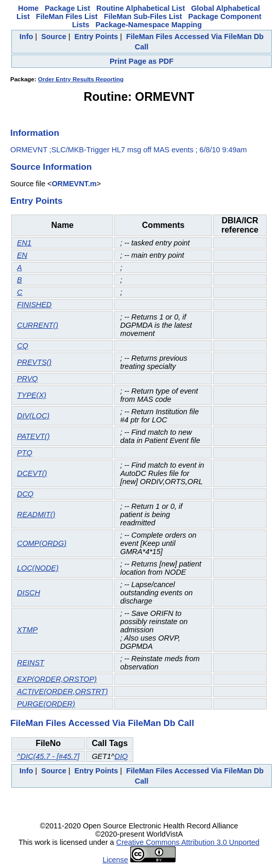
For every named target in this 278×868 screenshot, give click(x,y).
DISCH (29, 593)
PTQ (25, 453)
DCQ (25, 494)
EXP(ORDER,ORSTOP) (57, 679)
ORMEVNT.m (74, 184)
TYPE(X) (32, 395)
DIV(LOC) (33, 416)
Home (28, 8)
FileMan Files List (67, 16)
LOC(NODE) (38, 568)
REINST (31, 663)
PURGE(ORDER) (46, 704)
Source (54, 37)
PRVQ (28, 379)
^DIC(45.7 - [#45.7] (48, 756)
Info (26, 37)
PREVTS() (34, 362)
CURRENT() (38, 325)
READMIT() (36, 515)
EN (22, 255)
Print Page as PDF (142, 61)
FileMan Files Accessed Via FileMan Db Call (102, 723)
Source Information (51, 167)
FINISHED (34, 305)
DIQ (121, 756)
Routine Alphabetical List (141, 8)
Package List (67, 8)
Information (35, 133)
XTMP (27, 630)
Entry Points (97, 37)
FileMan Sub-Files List (143, 16)
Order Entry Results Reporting (81, 79)
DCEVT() (32, 473)
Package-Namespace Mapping (149, 25)
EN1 (24, 243)
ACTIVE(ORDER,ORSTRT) (62, 692)
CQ (23, 346)
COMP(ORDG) (42, 543)
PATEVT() (33, 436)
